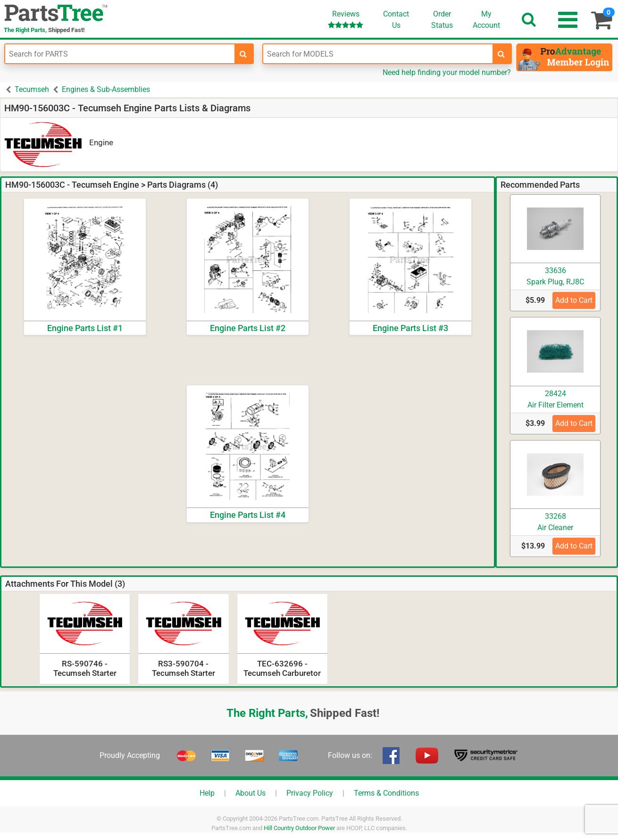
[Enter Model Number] (378, 54)
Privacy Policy (310, 793)
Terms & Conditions (386, 793)
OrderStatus (442, 20)
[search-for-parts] (243, 54)
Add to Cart (574, 300)
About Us (251, 793)
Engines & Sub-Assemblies (106, 89)
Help (207, 793)
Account (486, 19)
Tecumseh (32, 89)
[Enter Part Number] (120, 54)
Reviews (346, 19)
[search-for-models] (501, 54)
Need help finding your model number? (447, 72)
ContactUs (396, 20)
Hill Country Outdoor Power (299, 828)
